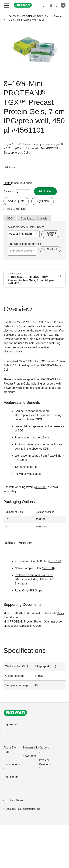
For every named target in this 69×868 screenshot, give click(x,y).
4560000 (41, 487)
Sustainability (31, 748)
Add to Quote (16, 201)
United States (15, 800)
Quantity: (8, 191)
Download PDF (50, 234)
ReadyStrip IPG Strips (28, 591)
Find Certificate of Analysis (24, 244)
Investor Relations (45, 762)
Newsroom (29, 756)
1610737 (55, 561)
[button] (5, 18)
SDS (10, 219)
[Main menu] (7, 5)
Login (7, 183)
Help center (11, 777)
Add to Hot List (16, 209)
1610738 (48, 568)
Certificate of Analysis (34, 219)
